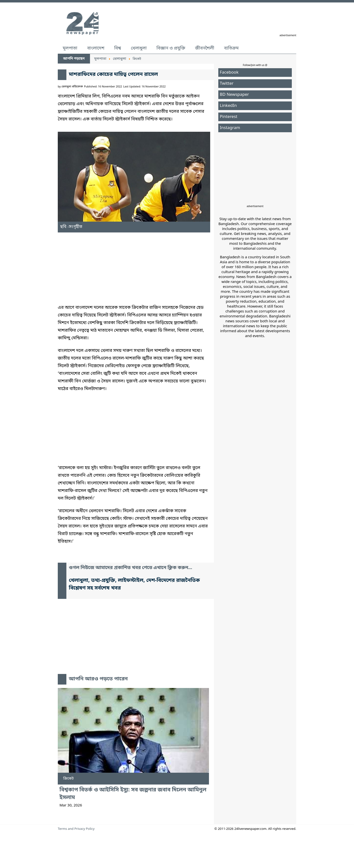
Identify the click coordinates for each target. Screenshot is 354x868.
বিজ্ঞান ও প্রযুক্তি (171, 48)
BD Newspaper (234, 95)
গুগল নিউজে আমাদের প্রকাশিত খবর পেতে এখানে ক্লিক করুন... (131, 568)
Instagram (230, 128)
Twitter (227, 84)
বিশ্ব (118, 48)
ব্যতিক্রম (231, 48)
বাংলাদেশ (96, 48)
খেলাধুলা (139, 48)
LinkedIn (228, 106)
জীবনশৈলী (205, 48)
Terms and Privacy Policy (76, 829)
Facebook (229, 73)
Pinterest (229, 117)
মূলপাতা (70, 48)
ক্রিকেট (68, 779)
